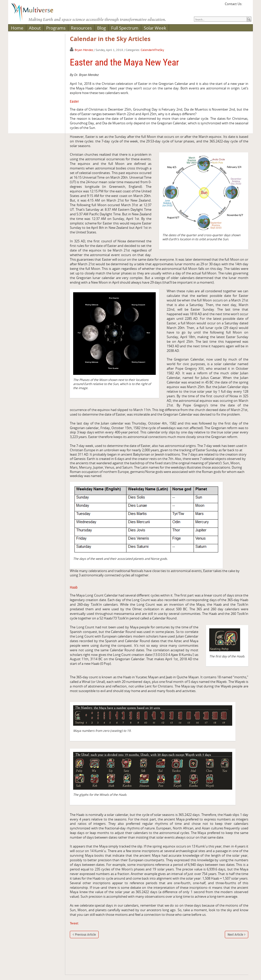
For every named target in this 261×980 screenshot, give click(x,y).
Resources (81, 28)
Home (17, 28)
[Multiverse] (36, 12)
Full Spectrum (125, 28)
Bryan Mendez (84, 50)
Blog (101, 28)
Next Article (235, 935)
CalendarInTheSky (152, 50)
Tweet (74, 923)
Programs (56, 28)
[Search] (220, 19)
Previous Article (85, 935)
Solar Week (155, 28)
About (35, 28)
